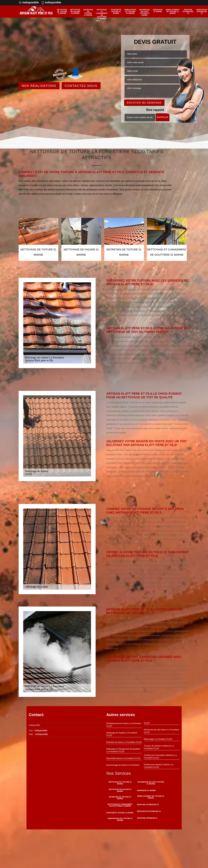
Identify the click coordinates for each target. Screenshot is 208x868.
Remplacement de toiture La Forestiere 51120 (124, 725)
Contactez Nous (81, 86)
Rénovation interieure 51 (202, 12)
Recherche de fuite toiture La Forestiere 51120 (162, 731)
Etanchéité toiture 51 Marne (116, 12)
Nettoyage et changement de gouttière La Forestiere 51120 (123, 750)
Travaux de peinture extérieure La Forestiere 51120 (159, 747)
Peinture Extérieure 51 (188, 12)
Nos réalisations (39, 86)
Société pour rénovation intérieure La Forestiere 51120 (160, 756)
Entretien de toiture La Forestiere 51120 (124, 742)
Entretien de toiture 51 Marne (88, 12)
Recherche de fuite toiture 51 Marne (145, 12)
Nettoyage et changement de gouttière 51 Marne (102, 14)
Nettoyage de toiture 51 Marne (62, 12)
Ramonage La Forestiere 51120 (158, 739)
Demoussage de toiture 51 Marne (130, 12)
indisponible (29, 2)
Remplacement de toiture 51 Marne (173, 12)
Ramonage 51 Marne (158, 11)
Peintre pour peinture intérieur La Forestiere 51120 (159, 766)
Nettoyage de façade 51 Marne (75, 12)
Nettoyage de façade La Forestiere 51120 (122, 734)
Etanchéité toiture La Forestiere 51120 (123, 758)
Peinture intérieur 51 (147, 818)
